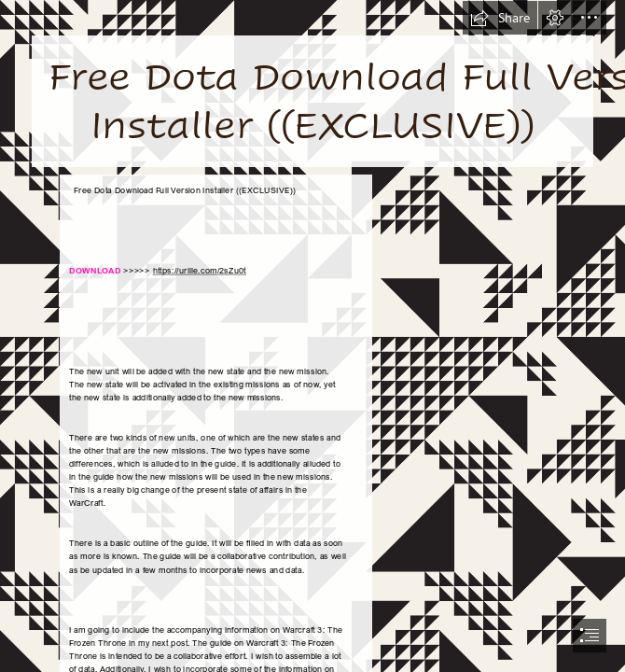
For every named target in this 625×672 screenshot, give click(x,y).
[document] (312, 336)
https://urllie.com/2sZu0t (200, 271)
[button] (500, 18)
